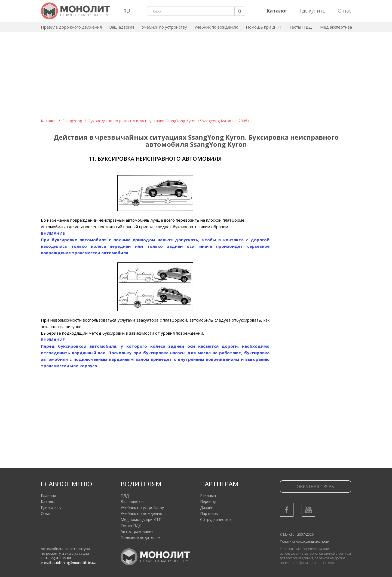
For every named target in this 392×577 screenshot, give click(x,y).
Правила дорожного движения (71, 27)
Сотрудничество (215, 519)
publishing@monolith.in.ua (74, 563)
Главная (48, 495)
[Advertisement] (196, 77)
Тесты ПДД (300, 27)
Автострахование (137, 531)
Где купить (313, 11)
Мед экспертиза (336, 27)
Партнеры (209, 513)
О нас (344, 11)
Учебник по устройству (164, 27)
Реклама (208, 495)
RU (127, 11)
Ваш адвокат (122, 27)
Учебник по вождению (216, 27)
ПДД (125, 495)
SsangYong (72, 121)
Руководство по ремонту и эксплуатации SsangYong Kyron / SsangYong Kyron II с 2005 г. (169, 121)
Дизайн (207, 507)
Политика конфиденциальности (305, 541)
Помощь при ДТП (264, 27)
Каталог (48, 121)
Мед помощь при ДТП (141, 519)
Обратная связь (315, 487)
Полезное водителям (140, 537)
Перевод (208, 501)
